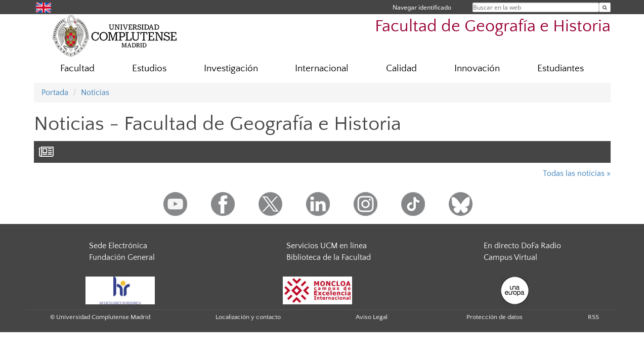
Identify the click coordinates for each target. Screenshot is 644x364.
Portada (55, 93)
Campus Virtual (510, 257)
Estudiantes (561, 69)
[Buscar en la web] (605, 7)
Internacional (322, 69)
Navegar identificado (422, 7)
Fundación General (122, 257)
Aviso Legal (372, 317)
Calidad (401, 69)
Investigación (231, 69)
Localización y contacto (248, 317)
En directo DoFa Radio (522, 246)
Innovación (477, 69)
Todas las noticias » (577, 173)
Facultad (77, 69)
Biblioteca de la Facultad (329, 257)
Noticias (95, 93)
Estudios (149, 69)
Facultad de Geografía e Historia (493, 27)
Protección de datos (495, 317)
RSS (593, 317)
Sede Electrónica (118, 246)
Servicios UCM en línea (327, 246)
